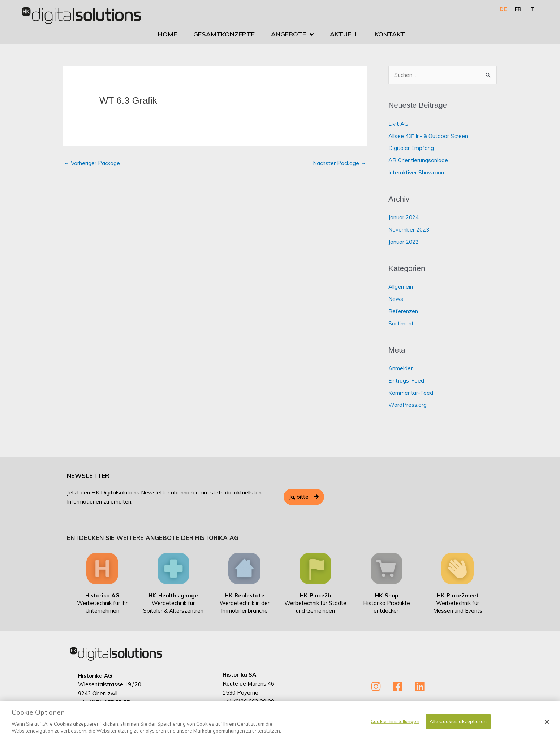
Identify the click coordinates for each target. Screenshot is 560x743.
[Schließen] (547, 725)
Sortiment (401, 323)
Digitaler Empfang (411, 148)
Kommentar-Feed (411, 393)
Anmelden (401, 368)
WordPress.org (408, 405)
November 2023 (409, 230)
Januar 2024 (404, 217)
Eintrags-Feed (406, 381)
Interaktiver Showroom (417, 172)
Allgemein (401, 287)
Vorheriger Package (92, 163)
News (396, 299)
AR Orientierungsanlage (418, 160)
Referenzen (403, 311)
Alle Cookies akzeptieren (458, 724)
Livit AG (398, 124)
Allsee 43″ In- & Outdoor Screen (428, 136)
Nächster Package (339, 163)
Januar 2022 (404, 242)
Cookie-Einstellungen (395, 724)
